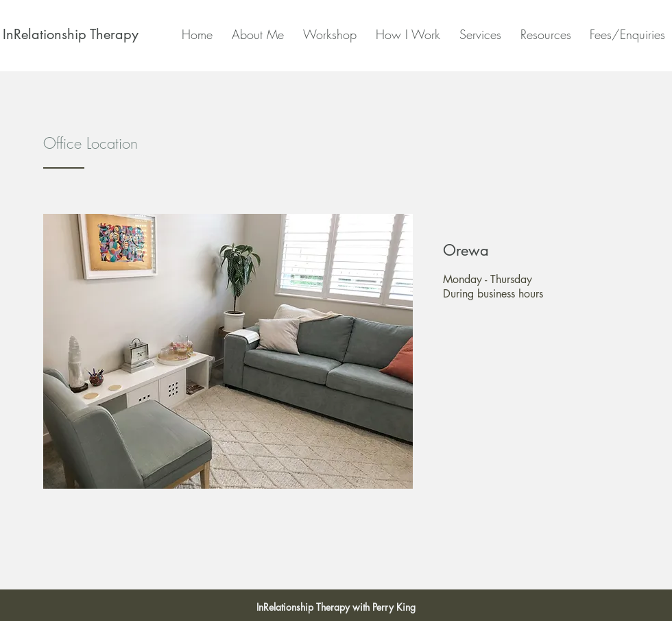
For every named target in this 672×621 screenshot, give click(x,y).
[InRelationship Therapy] (70, 34)
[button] (405, 34)
